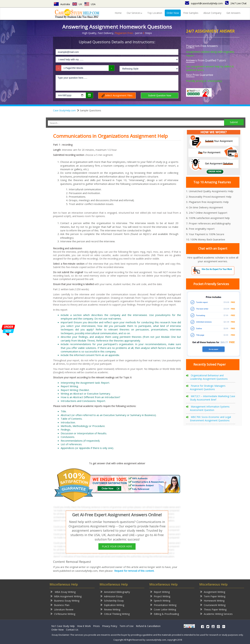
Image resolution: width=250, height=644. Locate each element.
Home (118, 13)
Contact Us (72, 630)
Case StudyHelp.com (64, 110)
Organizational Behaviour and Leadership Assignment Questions (209, 377)
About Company (212, 13)
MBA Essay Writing (63, 592)
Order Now (173, 13)
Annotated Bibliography (115, 592)
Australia (62, 4)
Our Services (134, 13)
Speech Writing (160, 600)
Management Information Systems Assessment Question (210, 408)
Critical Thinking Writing (115, 614)
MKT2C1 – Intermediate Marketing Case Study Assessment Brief (213, 398)
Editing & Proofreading (165, 614)
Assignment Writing (213, 592)
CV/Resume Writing (63, 614)
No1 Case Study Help (63, 626)
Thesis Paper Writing (213, 609)
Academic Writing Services (216, 614)
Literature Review (62, 609)
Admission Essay (111, 596)
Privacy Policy (110, 626)
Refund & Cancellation (148, 626)
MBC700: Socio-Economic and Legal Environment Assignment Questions (210, 419)
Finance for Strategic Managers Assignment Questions (208, 387)
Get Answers (233, 13)
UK (77, 4)
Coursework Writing (213, 605)
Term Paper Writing (213, 596)
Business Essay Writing (65, 600)
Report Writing (160, 592)
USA (90, 4)
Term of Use (127, 626)
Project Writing (160, 596)
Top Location (155, 13)
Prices (96, 626)
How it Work (84, 626)
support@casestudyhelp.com (204, 3)
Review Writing (110, 609)
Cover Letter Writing (163, 609)
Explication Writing (112, 605)
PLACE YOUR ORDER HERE (117, 546)
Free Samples (191, 13)
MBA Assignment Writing (66, 596)
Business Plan (60, 605)
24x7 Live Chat (236, 3)
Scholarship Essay (112, 600)
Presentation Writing (163, 605)
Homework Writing (212, 600)
